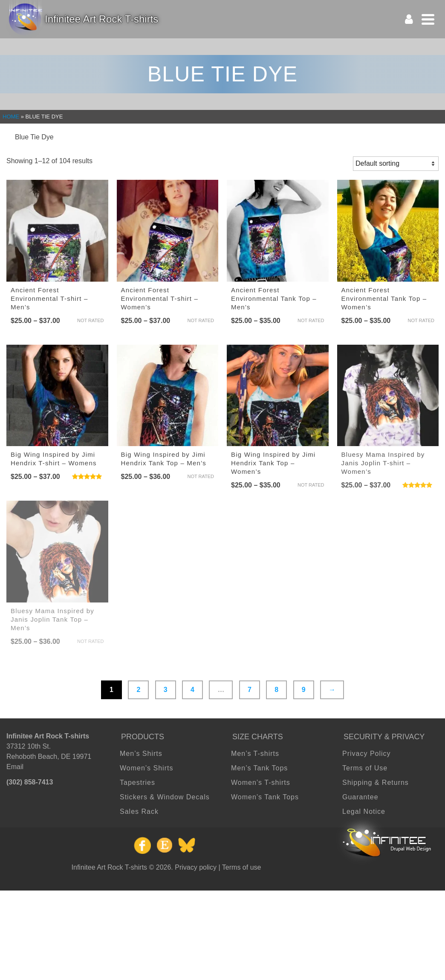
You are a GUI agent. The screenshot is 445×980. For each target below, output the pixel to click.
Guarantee (360, 797)
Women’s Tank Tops (265, 797)
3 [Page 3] (166, 690)
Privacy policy (196, 867)
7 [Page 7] (250, 690)
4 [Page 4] (192, 690)
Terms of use (242, 867)
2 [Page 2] (138, 690)
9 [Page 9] (304, 690)
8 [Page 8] (276, 690)
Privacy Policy (367, 754)
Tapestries (137, 783)
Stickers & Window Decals (165, 797)
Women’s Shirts (146, 768)
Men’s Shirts (141, 754)
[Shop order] (396, 164)
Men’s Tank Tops (259, 768)
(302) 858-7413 (30, 782)
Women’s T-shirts (261, 783)
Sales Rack (139, 811)
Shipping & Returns (376, 783)
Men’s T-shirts (255, 754)
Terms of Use (365, 768)
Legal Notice (364, 811)
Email (15, 767)
